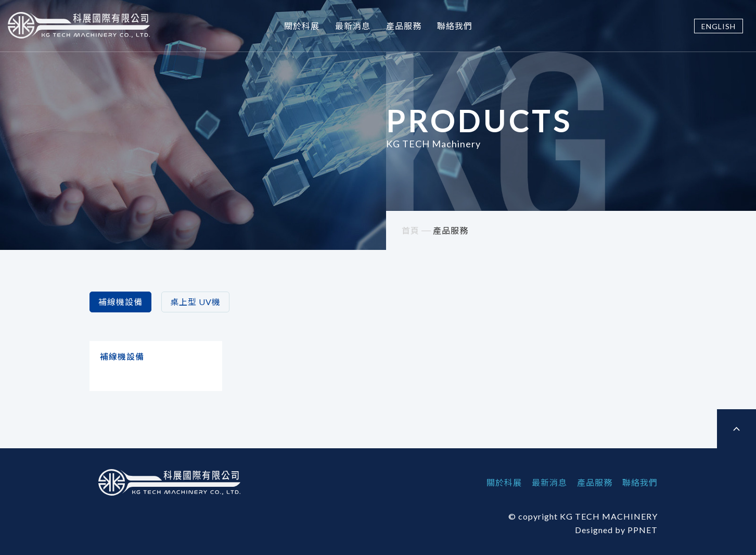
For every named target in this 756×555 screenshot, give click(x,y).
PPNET (643, 530)
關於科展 (302, 26)
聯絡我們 (455, 26)
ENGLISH (719, 26)
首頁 (411, 230)
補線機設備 (120, 302)
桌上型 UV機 (195, 302)
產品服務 (404, 26)
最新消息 (353, 26)
